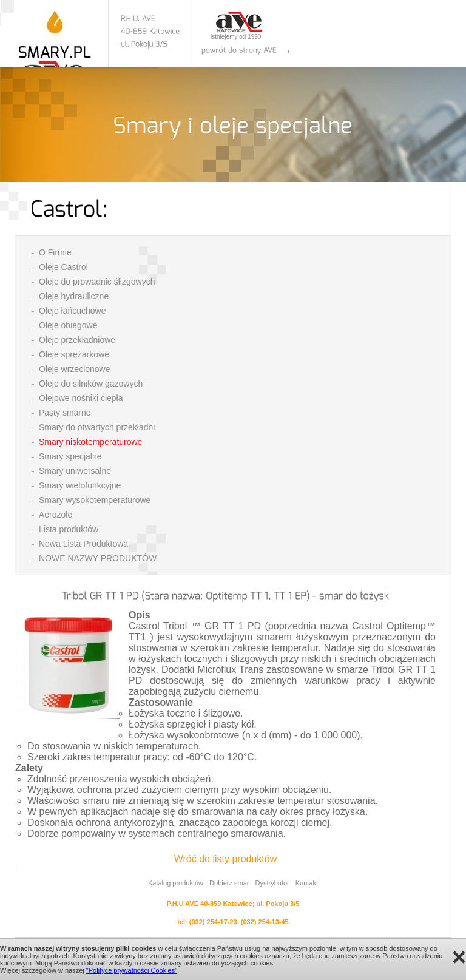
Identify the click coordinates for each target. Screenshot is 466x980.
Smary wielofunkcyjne (80, 485)
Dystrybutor (272, 883)
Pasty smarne (65, 413)
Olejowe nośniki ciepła (81, 398)
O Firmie (55, 252)
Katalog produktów (176, 883)
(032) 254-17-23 (213, 922)
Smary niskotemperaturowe (90, 442)
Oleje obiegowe (68, 325)
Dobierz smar (229, 883)
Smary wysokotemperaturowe (95, 500)
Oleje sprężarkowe (74, 354)
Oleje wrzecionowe (75, 369)
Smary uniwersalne (75, 471)
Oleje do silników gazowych (91, 384)
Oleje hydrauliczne (74, 296)
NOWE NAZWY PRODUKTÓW (98, 558)
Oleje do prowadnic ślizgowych (97, 282)
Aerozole (56, 515)
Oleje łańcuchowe (73, 311)
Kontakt (307, 883)
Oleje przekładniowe (77, 340)
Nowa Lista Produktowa (83, 544)
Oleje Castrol (63, 267)
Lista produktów (69, 529)
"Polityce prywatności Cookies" (132, 970)
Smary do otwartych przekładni (97, 427)
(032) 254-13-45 (265, 922)
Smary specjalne (70, 456)
